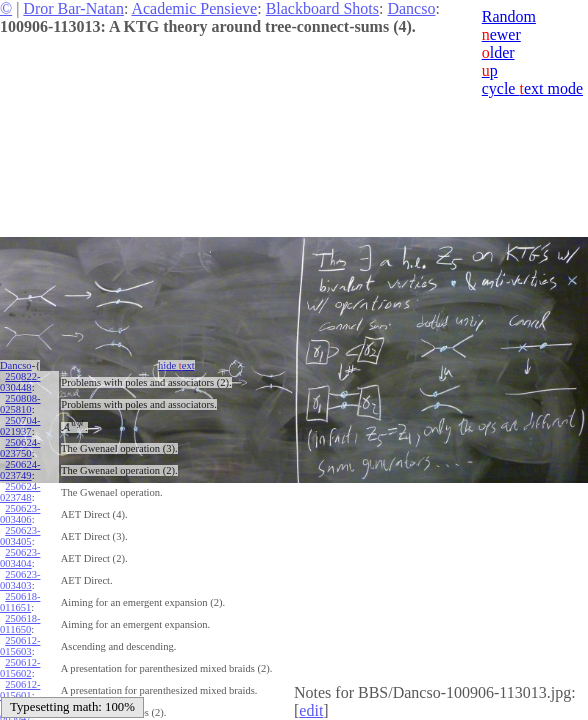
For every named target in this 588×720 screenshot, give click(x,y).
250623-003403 (20, 580)
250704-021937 (20, 426)
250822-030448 (20, 382)
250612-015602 (20, 668)
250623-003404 (20, 558)
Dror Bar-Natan (73, 8)
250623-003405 (20, 536)
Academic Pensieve (194, 8)
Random (509, 16)
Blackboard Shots (322, 8)
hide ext (176, 365)
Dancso (411, 8)
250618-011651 (20, 602)
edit (311, 710)
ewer (501, 34)
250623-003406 (20, 514)
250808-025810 (20, 404)
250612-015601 (20, 690)
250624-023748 (20, 492)
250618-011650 (20, 624)
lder (498, 52)
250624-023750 (20, 448)
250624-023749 (20, 470)
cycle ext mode (532, 88)
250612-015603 (20, 646)
